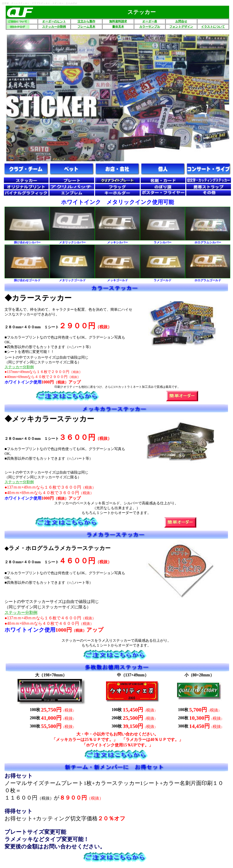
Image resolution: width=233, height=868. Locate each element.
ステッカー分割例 (19, 367)
